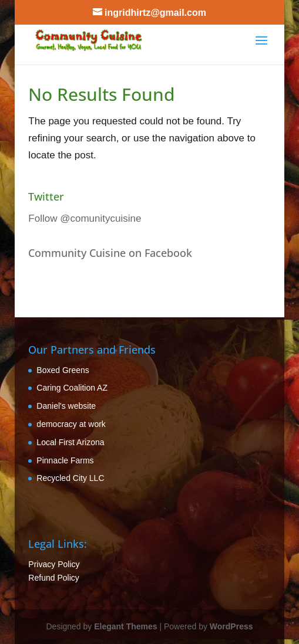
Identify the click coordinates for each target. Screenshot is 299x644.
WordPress (231, 626)
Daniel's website (66, 406)
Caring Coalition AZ (72, 388)
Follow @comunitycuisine (85, 218)
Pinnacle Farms (65, 460)
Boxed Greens (63, 370)
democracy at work (71, 424)
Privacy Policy (54, 564)
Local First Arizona (70, 442)
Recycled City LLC (70, 478)
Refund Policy (53, 578)
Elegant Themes (125, 626)
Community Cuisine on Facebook (110, 253)
